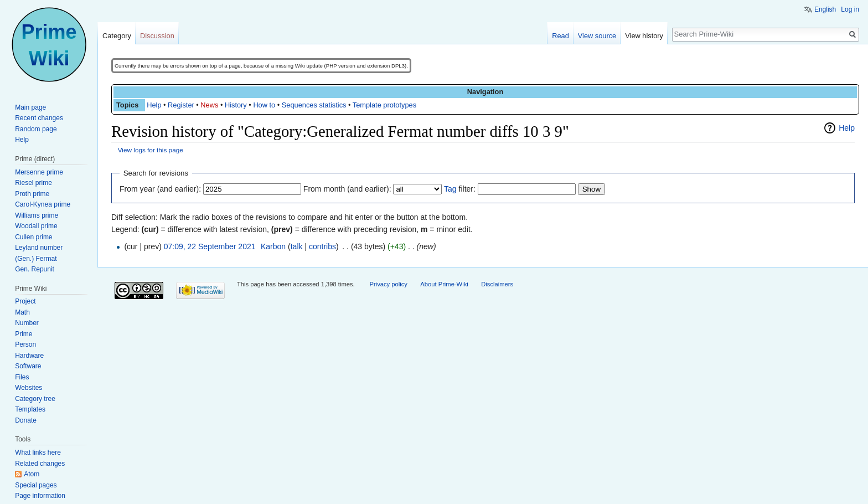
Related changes (40, 464)
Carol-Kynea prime (43, 204)
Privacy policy (388, 284)
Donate (26, 420)
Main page (30, 107)
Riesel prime (33, 183)
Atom (32, 474)
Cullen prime (33, 237)
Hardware (29, 356)
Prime (24, 334)
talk (297, 246)
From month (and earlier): (347, 189)
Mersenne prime (39, 172)
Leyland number (39, 248)
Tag (450, 189)
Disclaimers (497, 284)
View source (597, 36)
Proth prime (32, 194)
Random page (36, 129)
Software (28, 366)
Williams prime (37, 215)
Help (154, 105)
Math (22, 312)
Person (25, 344)
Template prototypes (384, 105)
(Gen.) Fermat (36, 259)
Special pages (36, 485)
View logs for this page (151, 150)
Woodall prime (36, 226)
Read (560, 36)
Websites (29, 388)
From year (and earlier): (160, 189)
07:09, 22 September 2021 (210, 246)
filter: (460, 189)
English (825, 9)
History (236, 105)
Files (22, 377)
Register (181, 105)
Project (25, 301)
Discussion (157, 36)
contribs (322, 246)
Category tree (35, 399)
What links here (38, 452)
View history (644, 36)
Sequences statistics (314, 105)
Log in (850, 9)
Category (117, 36)
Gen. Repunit (35, 269)
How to (264, 105)
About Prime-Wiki (444, 284)
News (209, 105)
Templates (30, 409)
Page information (40, 496)
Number (27, 323)
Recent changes (39, 118)
